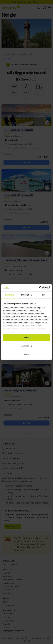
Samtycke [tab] (10, 295)
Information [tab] (26, 295)
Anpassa (27, 346)
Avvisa (26, 354)
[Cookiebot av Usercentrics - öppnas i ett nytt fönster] (39, 288)
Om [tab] (43, 295)
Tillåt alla (26, 338)
